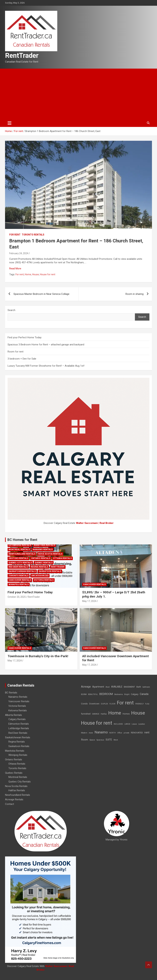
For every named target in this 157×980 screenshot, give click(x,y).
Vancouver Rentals (20, 580)
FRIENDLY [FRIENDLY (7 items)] (139, 704)
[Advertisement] (78, 94)
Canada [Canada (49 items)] (144, 694)
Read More (15, 269)
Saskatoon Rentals (50, 571)
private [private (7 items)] (127, 733)
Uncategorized (40, 576)
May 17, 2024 (89, 601)
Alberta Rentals (13, 715)
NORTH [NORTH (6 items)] (113, 733)
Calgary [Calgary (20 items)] (135, 694)
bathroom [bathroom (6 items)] (146, 687)
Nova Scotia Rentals (50, 554)
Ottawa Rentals (62, 558)
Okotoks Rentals (18, 558)
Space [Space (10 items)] (92, 740)
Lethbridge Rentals (20, 545)
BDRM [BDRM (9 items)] (84, 694)
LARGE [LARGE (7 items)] (127, 724)
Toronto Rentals (33, 235)
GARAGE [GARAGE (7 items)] (96, 714)
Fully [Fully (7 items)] (147, 704)
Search (11, 310)
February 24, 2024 (19, 253)
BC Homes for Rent (22, 540)
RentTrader (22, 56)
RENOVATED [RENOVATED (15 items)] (137, 733)
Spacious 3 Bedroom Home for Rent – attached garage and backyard (46, 345)
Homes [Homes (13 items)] (126, 714)
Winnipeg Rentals (19, 584)
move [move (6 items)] (91, 733)
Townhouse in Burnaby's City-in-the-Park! (38, 656)
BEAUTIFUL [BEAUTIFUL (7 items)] (93, 694)
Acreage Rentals (14, 799)
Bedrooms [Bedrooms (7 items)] (119, 694)
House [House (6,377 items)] (138, 713)
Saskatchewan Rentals (22, 571)
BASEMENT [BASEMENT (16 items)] (129, 687)
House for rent (48, 274)
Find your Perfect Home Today (25, 337)
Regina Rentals (39, 567)
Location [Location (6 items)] (142, 724)
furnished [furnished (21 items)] (86, 714)
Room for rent (15, 352)
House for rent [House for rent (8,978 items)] (97, 723)
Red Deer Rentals (18, 567)
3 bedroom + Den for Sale (22, 359)
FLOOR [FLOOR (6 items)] (112, 704)
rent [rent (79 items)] (147, 732)
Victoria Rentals (44, 580)
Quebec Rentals (44, 563)
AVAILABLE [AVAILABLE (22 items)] (117, 687)
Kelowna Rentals (18, 710)
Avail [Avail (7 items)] (108, 687)
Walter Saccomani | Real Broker (95, 523)
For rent (15, 235)
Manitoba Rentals (44, 545)
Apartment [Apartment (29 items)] (98, 687)
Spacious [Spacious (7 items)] (100, 740)
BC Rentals (11, 693)
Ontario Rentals (41, 558)
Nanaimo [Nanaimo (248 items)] (101, 732)
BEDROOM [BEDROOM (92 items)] (106, 694)
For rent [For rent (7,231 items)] (125, 703)
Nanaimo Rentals (43, 550)
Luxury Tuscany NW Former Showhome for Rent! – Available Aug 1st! (46, 366)
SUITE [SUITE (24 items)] (109, 740)
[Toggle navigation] (10, 123)
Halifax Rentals (17, 790)
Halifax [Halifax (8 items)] (104, 714)
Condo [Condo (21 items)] (84, 704)
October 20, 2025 (17, 597)
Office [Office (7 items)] (120, 733)
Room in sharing (135, 294)
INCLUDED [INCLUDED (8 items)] (118, 724)
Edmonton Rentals (19, 724)
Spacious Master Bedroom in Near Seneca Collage (41, 294)
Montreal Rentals (19, 550)
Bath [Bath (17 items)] (139, 687)
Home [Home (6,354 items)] (115, 713)
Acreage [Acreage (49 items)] (86, 687)
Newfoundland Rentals (22, 554)
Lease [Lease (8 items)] (134, 724)
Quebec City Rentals (20, 563)
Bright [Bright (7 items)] (127, 694)
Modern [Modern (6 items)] (84, 733)
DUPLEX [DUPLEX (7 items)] (104, 704)
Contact (10, 804)
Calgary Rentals (17, 719)
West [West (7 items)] (116, 740)
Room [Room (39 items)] (84, 740)
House (36, 274)
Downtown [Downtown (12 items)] (94, 704)
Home (28, 274)
